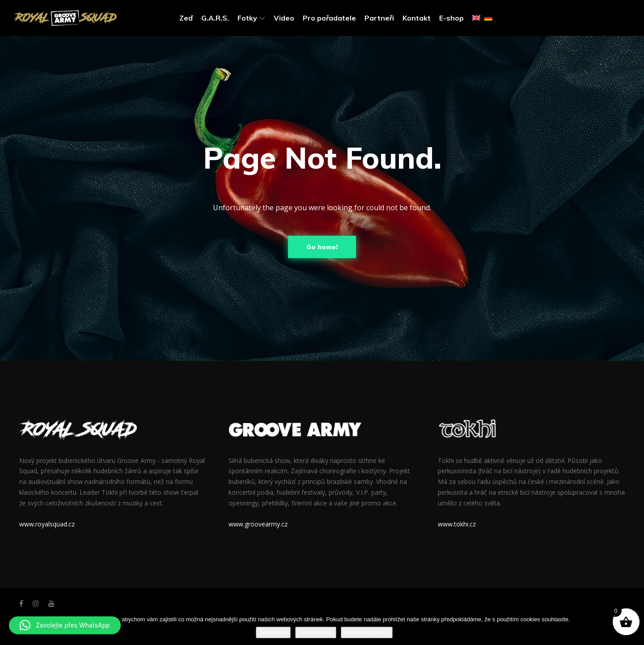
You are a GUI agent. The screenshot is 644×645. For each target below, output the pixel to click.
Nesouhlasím (316, 632)
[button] (65, 625)
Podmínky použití (367, 632)
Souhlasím (273, 632)
